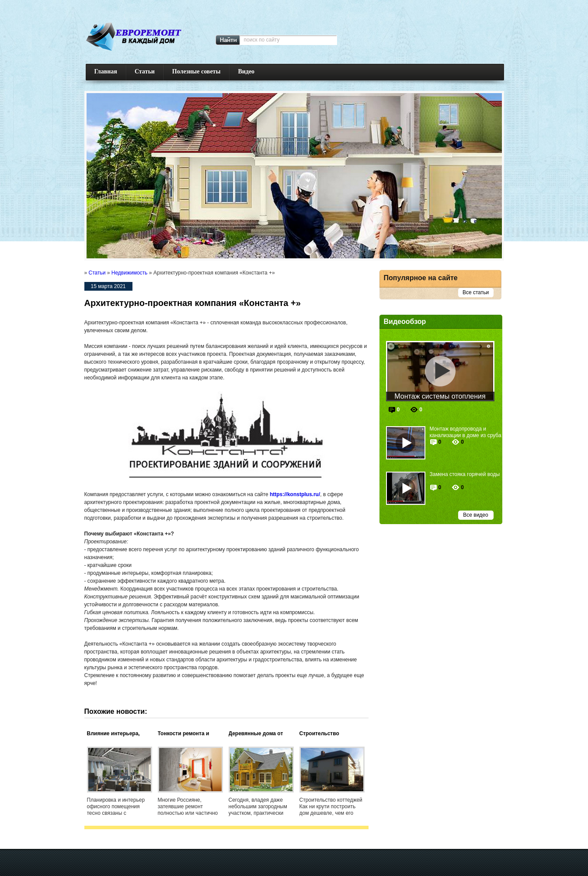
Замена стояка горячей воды (465, 474)
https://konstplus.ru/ (295, 494)
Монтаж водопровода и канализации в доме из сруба (466, 432)
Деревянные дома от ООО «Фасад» (256, 734)
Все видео (475, 515)
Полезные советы (197, 71)
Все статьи (476, 292)
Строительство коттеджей (319, 734)
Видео (246, 71)
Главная (106, 71)
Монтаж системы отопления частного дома (440, 397)
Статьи (145, 71)
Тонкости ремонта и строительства (184, 734)
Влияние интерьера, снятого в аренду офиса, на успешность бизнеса (119, 734)
